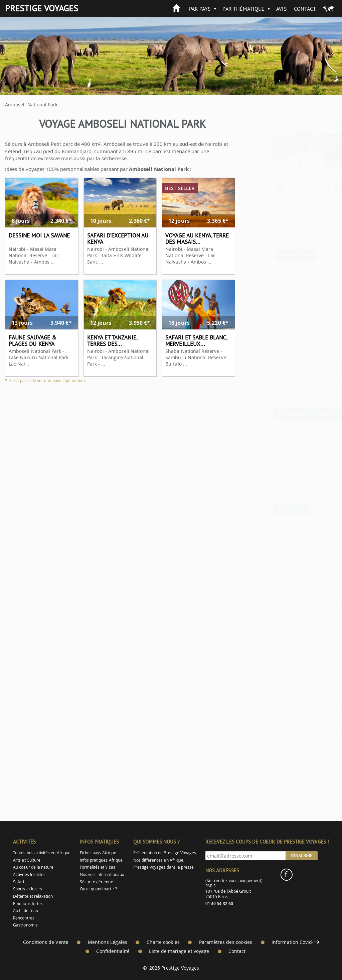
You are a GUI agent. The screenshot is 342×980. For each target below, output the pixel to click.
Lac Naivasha (274, 716)
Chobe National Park (270, 612)
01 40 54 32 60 (299, 188)
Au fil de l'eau (26, 911)
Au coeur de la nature (33, 867)
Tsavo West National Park (281, 732)
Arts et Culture (27, 860)
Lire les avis (275, 509)
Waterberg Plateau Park (305, 604)
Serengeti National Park (284, 777)
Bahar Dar (324, 770)
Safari (19, 882)
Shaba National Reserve (302, 629)
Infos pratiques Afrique (101, 860)
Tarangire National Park (293, 580)
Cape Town (308, 709)
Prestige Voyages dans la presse (164, 867)
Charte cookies (163, 942)
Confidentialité (113, 951)
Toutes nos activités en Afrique (42, 853)
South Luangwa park (269, 636)
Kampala (311, 597)
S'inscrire (302, 856)
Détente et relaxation (33, 896)
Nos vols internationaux (102, 874)
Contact (305, 9)
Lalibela (302, 677)
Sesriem (318, 651)
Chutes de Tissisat (294, 597)
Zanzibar (306, 701)
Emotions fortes (28, 904)
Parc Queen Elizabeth (296, 636)
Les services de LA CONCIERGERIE (284, 342)
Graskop (265, 660)
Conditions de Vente (46, 942)
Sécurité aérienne (97, 882)
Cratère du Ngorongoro (293, 786)
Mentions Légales (108, 942)
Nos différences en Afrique (158, 860)
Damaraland (304, 717)
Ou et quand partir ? (98, 889)
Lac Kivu (288, 612)
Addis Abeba (269, 794)
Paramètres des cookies (226, 942)
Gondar (286, 795)
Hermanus (280, 749)
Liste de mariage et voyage (179, 951)
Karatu (267, 651)
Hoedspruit (264, 644)
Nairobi (305, 620)
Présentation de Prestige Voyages (165, 853)
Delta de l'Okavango (276, 709)
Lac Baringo (281, 668)
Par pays (200, 9)
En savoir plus (280, 255)
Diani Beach (272, 739)
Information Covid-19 (295, 942)
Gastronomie (25, 925)
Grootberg (275, 604)
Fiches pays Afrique (98, 853)
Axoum (314, 636)
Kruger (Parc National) (304, 725)
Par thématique (243, 9)
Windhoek (292, 651)
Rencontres (24, 918)
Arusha (302, 748)
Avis (281, 9)
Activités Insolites (29, 874)
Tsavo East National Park (295, 643)
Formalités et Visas (98, 867)
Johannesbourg (277, 676)
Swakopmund (273, 684)
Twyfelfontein (273, 759)
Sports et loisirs (28, 889)
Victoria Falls (273, 589)
